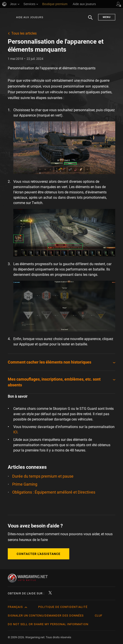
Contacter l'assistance (39, 554)
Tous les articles (24, 33)
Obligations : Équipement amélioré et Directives (54, 492)
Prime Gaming (25, 484)
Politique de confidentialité (63, 607)
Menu (107, 17)
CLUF (99, 616)
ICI (15, 432)
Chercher (90, 20)
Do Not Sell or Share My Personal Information (48, 624)
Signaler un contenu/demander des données (46, 616)
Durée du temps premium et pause (43, 476)
